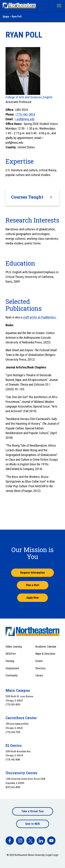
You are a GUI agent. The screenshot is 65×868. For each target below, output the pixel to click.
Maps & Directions (45, 654)
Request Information (32, 573)
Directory (40, 668)
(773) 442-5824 (25, 114)
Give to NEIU (33, 824)
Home (6, 17)
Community (12, 675)
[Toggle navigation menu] (59, 6)
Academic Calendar (46, 647)
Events (39, 661)
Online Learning (14, 647)
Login (56, 855)
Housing (10, 661)
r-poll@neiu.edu (25, 119)
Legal (49, 855)
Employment (12, 668)
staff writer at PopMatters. (40, 317)
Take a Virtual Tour (33, 811)
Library (39, 675)
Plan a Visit (33, 585)
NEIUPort (11, 654)
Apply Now (32, 598)
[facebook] (10, 841)
